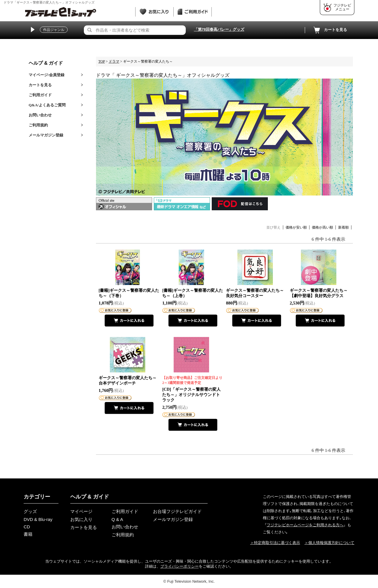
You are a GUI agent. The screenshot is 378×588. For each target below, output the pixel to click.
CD (27, 527)
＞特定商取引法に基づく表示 (275, 543)
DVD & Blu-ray (38, 519)
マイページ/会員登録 (47, 75)
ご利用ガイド (40, 95)
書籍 (28, 534)
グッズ (30, 511)
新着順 (343, 227)
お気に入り (81, 519)
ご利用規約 (38, 125)
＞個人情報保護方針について (329, 543)
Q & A (117, 519)
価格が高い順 (322, 227)
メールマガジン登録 (46, 135)
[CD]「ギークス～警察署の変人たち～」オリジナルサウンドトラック (193, 389)
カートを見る (330, 30)
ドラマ (114, 61)
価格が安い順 (296, 227)
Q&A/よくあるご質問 (47, 105)
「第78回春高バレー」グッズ (219, 29)
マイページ (81, 511)
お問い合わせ (40, 115)
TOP (102, 61)
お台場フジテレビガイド (177, 511)
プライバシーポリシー (180, 566)
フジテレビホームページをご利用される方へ (305, 525)
